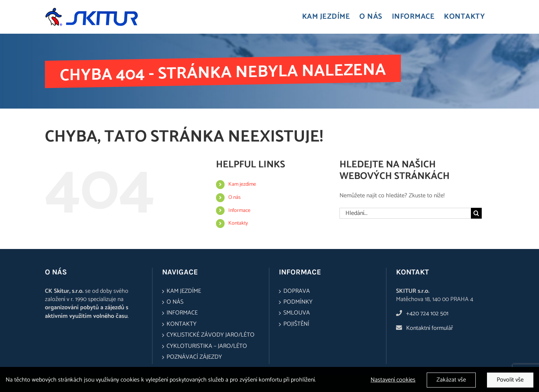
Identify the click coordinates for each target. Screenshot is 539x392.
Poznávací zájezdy (194, 357)
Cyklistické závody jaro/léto (211, 335)
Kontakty (238, 223)
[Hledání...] (405, 213)
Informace (239, 211)
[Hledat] (476, 213)
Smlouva (297, 313)
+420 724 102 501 (427, 314)
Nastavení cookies (393, 382)
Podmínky (298, 302)
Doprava (297, 291)
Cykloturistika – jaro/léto (207, 346)
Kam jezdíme (242, 184)
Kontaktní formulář (430, 328)
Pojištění (296, 324)
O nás (235, 197)
